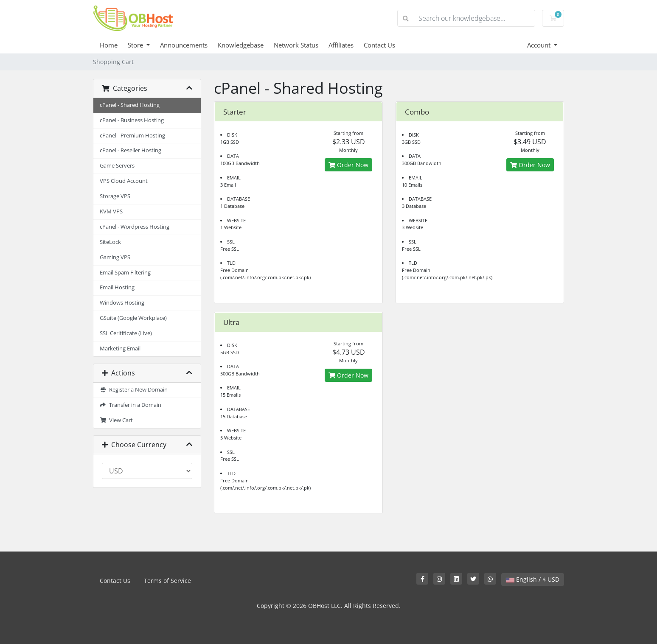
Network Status (296, 45)
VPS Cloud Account (124, 181)
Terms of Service (167, 581)
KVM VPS (111, 211)
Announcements (184, 45)
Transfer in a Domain (131, 405)
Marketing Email (120, 349)
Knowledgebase (241, 45)
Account (540, 45)
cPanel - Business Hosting (132, 120)
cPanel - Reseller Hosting (131, 150)
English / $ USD (533, 579)
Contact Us (379, 45)
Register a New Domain (134, 390)
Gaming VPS (115, 257)
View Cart (116, 420)
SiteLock (110, 242)
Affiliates (341, 45)
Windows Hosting (122, 303)
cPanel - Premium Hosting (132, 136)
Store (136, 45)
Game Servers (117, 166)
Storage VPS (115, 196)
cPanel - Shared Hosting (130, 105)
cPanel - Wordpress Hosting (135, 227)
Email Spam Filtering (125, 273)
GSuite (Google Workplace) (133, 318)
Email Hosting (117, 287)
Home (109, 45)
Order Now (348, 165)
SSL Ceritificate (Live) (126, 333)
